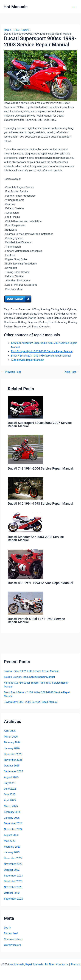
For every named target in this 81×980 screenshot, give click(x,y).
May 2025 (10, 795)
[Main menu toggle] (74, 7)
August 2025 (11, 777)
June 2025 (10, 789)
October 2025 (12, 766)
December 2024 (13, 823)
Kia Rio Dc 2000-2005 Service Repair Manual (29, 677)
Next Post (72, 372)
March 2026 (11, 737)
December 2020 (13, 881)
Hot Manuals (16, 7)
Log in (7, 928)
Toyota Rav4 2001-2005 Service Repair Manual (31, 702)
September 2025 (13, 771)
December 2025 (13, 754)
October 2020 (12, 893)
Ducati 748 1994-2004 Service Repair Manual (40, 468)
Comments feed (13, 939)
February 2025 (12, 812)
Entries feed (11, 933)
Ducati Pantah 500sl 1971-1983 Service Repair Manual (36, 620)
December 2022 (13, 858)
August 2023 (11, 835)
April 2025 (10, 800)
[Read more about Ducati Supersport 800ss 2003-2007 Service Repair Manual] (26, 407)
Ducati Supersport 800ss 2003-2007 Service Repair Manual (40, 424)
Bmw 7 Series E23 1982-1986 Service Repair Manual (41, 356)
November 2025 (13, 760)
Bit (47, 964)
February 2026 (12, 742)
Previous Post (11, 372)
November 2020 (13, 887)
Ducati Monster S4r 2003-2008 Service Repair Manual (36, 538)
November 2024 (13, 829)
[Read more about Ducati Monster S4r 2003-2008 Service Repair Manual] (26, 522)
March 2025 (11, 806)
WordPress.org (12, 945)
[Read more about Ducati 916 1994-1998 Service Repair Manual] (26, 488)
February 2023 (12, 847)
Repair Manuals (34, 964)
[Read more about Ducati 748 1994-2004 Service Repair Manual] (26, 449)
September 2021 (13, 876)
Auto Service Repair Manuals (27, 360)
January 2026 (12, 748)
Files (51, 964)
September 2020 (13, 899)
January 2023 (12, 852)
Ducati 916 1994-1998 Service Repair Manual (40, 503)
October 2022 (12, 870)
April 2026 (10, 731)
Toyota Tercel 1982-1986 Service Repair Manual (31, 671)
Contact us (62, 964)
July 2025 (9, 783)
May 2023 (10, 841)
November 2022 (13, 864)
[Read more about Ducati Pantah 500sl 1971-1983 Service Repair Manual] (26, 603)
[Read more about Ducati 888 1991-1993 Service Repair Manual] (26, 564)
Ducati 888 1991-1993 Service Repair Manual (40, 583)
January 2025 (12, 818)
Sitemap (75, 964)
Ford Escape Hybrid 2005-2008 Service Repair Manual (42, 351)
